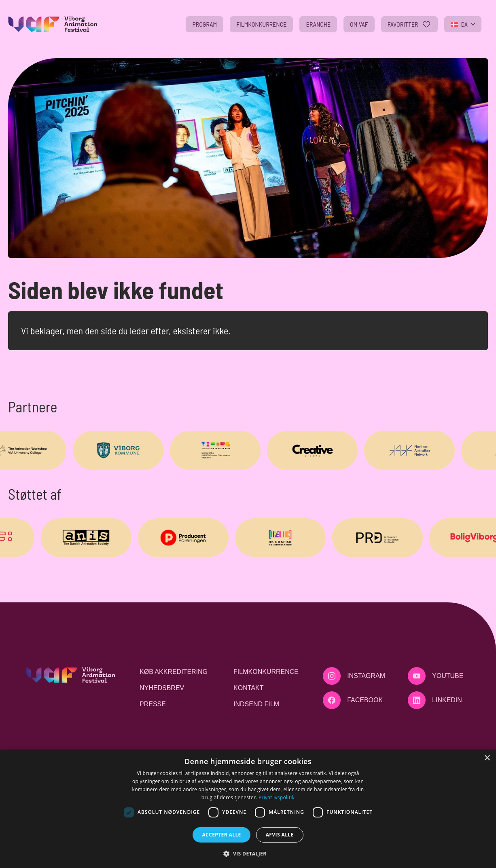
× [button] (487, 758)
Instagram (366, 676)
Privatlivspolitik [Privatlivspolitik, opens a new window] (277, 797)
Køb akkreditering (174, 672)
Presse (153, 704)
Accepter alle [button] (221, 835)
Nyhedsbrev (162, 688)
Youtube (448, 676)
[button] (248, 853)
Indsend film (256, 704)
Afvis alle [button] (280, 835)
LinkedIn (447, 700)
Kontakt (248, 688)
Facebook (365, 700)
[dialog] (248, 809)
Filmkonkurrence (266, 672)
